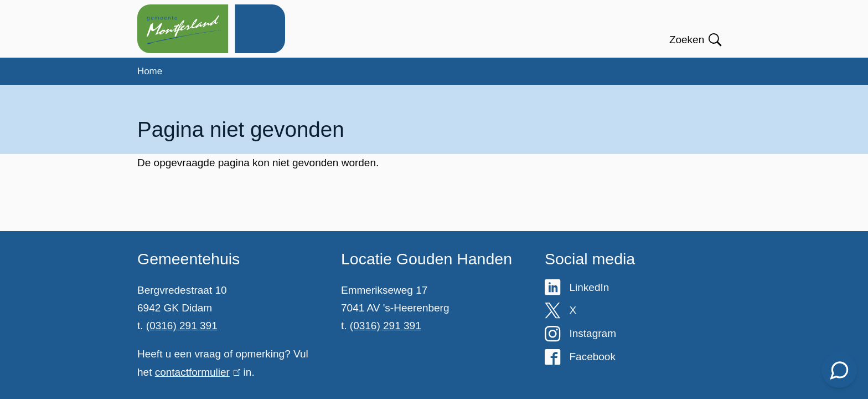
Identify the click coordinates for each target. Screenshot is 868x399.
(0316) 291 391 (182, 326)
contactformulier (198, 372)
